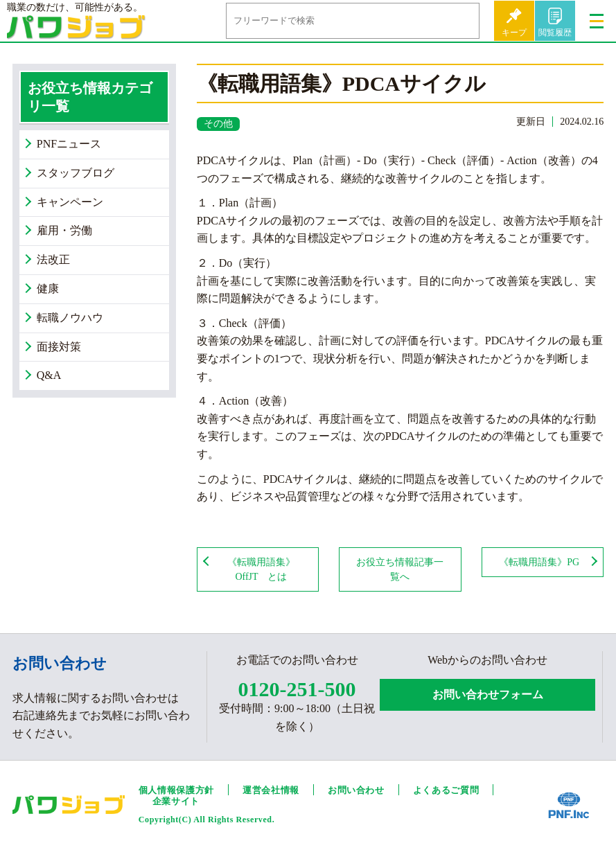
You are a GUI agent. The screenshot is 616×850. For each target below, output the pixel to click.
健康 (48, 289)
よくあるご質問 (446, 790)
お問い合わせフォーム (488, 694)
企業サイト (176, 801)
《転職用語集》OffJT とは (261, 569)
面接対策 (59, 347)
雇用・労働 (64, 230)
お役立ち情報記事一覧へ (400, 569)
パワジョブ (76, 32)
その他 (218, 124)
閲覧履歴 (555, 33)
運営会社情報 (271, 790)
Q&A (49, 375)
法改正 (53, 259)
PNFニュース (69, 144)
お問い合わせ (356, 790)
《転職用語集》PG (539, 562)
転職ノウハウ (70, 318)
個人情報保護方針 (176, 790)
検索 (458, 21)
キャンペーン (70, 202)
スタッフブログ (76, 173)
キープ (514, 33)
